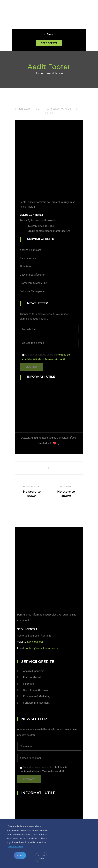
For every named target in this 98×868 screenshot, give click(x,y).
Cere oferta (49, 43)
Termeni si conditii (55, 359)
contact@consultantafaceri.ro (53, 231)
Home (39, 73)
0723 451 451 (46, 226)
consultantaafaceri (59, 109)
